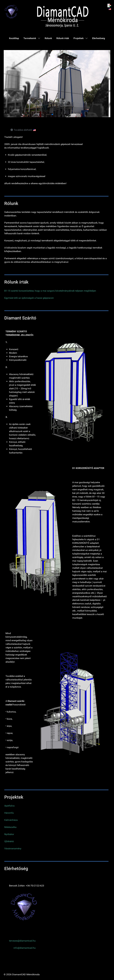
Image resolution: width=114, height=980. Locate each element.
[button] (50, 114)
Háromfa (9, 813)
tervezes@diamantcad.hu (22, 941)
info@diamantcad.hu (25, 948)
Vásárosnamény (13, 848)
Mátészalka (10, 827)
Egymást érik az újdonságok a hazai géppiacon (29, 298)
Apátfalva (9, 806)
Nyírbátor (9, 834)
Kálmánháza (11, 820)
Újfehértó (9, 841)
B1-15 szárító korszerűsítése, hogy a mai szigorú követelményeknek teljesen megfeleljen (50, 291)
